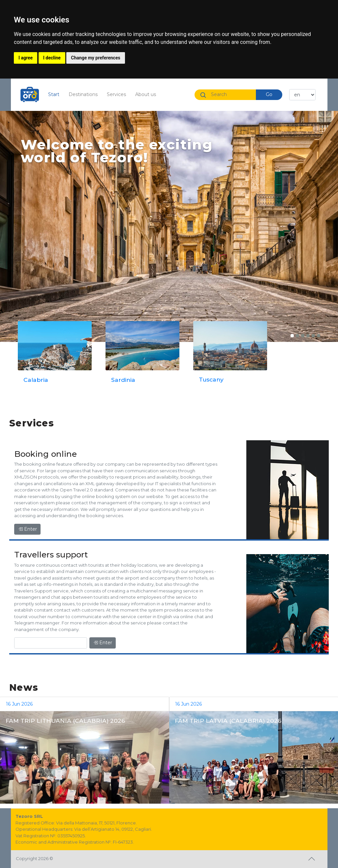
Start (56, 94)
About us (146, 94)
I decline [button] (52, 58)
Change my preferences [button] (95, 58)
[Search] (231, 95)
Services (116, 94)
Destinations (83, 94)
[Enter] (51, 643)
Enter (28, 529)
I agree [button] (26, 58)
